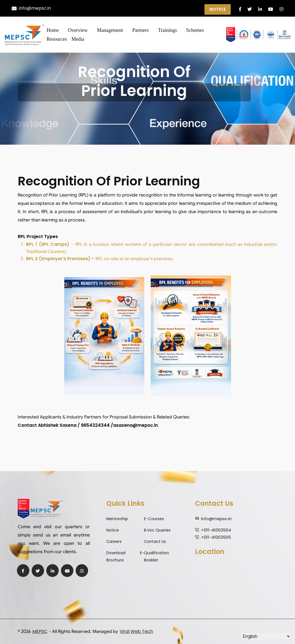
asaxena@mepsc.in (135, 425)
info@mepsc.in (31, 8)
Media (78, 39)
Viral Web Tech (136, 631)
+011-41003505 (216, 537)
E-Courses (154, 519)
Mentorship (117, 519)
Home (53, 30)
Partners (141, 30)
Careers (114, 541)
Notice (218, 9)
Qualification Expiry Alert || (157, 8)
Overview (78, 30)
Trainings (167, 30)
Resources (57, 39)
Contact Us (155, 541)
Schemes (195, 30)
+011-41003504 (216, 530)
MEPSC (40, 631)
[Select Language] (266, 636)
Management (110, 30)
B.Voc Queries (157, 530)
